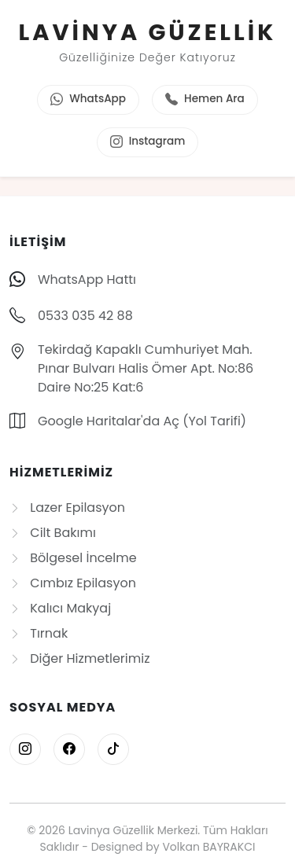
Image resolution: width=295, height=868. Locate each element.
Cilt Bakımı (53, 533)
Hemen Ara (205, 100)
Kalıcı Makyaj (60, 608)
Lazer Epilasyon (67, 508)
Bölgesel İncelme (73, 558)
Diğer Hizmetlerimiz (79, 658)
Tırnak (39, 633)
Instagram (148, 142)
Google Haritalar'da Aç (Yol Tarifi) (142, 421)
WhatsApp (88, 100)
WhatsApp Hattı (87, 280)
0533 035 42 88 (85, 316)
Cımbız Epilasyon (73, 583)
